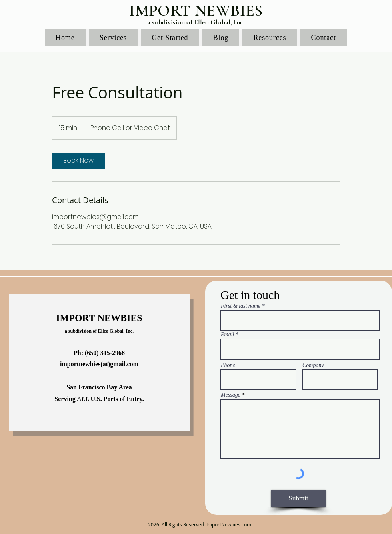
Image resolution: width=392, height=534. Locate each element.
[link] (78, 161)
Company (313, 365)
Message (231, 395)
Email (227, 335)
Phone (228, 365)
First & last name (241, 306)
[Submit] (298, 498)
